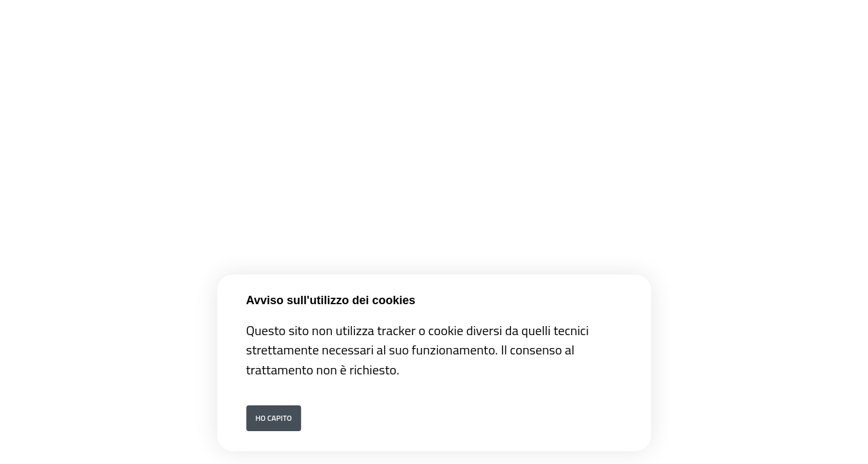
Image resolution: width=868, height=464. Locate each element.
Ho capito (274, 418)
